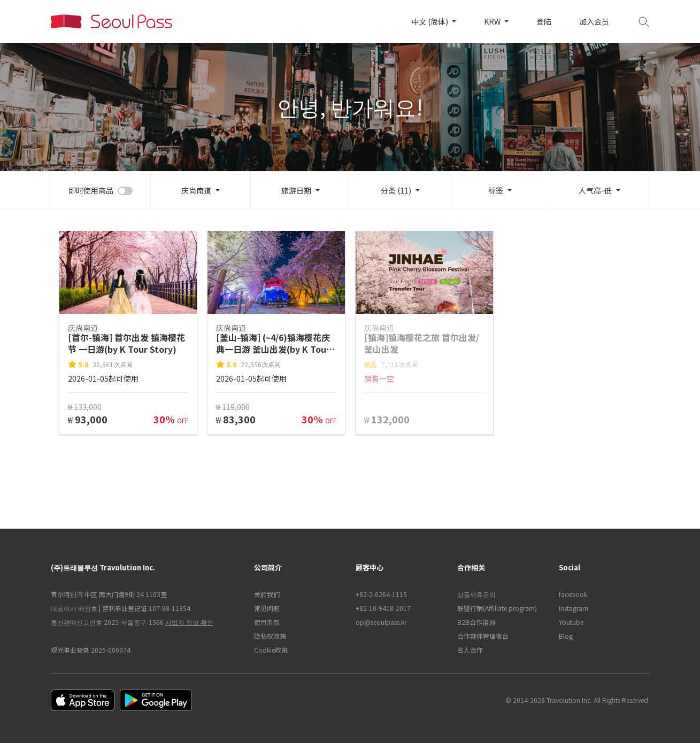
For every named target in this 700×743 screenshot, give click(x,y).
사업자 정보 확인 (189, 622)
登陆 (544, 21)
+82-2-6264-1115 (381, 594)
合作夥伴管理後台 (483, 636)
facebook (573, 594)
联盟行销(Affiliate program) (497, 608)
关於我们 (267, 594)
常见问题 (267, 608)
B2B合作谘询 (476, 622)
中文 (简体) (430, 21)
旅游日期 (296, 190)
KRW (493, 21)
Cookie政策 (271, 650)
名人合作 (470, 650)
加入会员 (594, 21)
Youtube (571, 622)
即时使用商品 (91, 190)
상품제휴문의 (476, 594)
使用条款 (267, 622)
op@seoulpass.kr (381, 622)
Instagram (574, 608)
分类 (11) (396, 190)
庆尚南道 (196, 190)
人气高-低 (595, 190)
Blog (566, 636)
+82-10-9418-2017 (383, 608)
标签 (496, 190)
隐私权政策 (270, 636)
